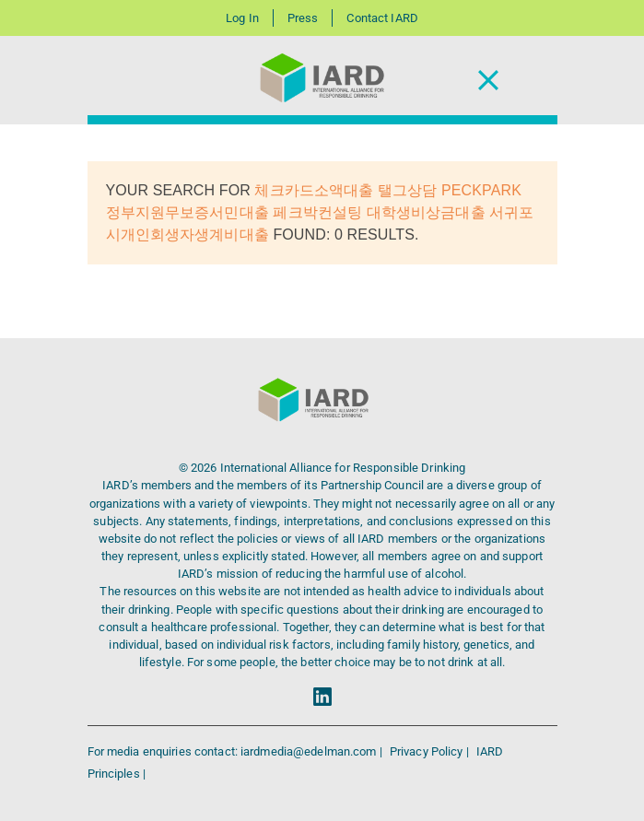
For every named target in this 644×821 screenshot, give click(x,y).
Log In (242, 18)
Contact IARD (382, 18)
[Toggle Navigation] (488, 81)
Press (303, 18)
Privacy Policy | (431, 751)
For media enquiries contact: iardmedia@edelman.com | (236, 751)
